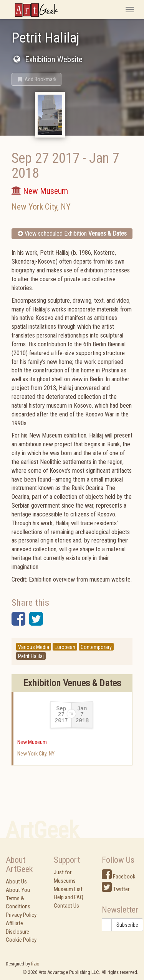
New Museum (32, 742)
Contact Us (66, 906)
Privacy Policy (21, 915)
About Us (16, 882)
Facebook (119, 877)
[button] (36, 79)
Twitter (116, 889)
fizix (35, 964)
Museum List (68, 889)
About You (18, 890)
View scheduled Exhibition (72, 234)
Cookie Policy (21, 940)
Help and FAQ (69, 897)
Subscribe (127, 925)
